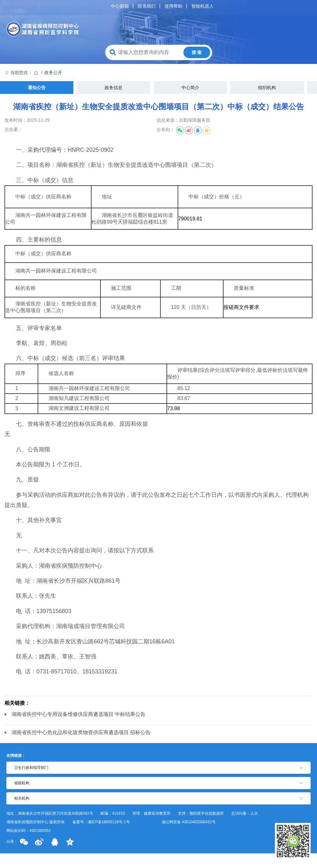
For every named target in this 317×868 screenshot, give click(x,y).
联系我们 (147, 6)
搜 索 (197, 52)
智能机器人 (203, 6)
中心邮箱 (120, 6)
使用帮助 (173, 6)
